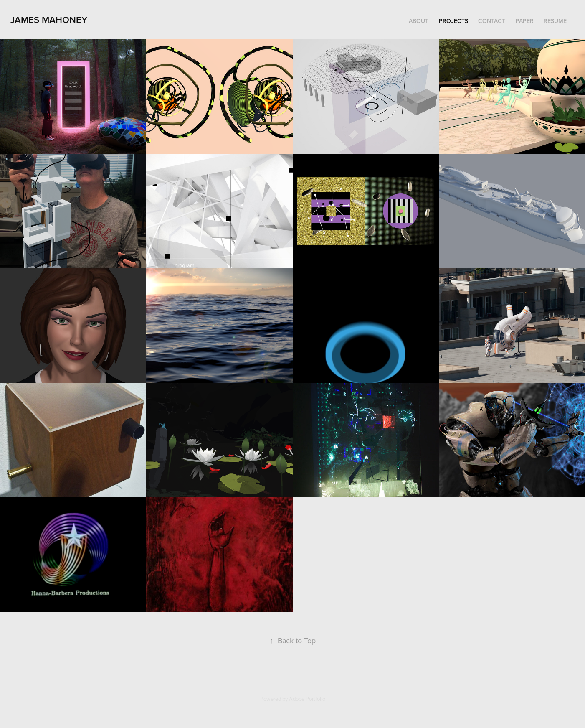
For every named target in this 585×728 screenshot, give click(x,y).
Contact (492, 21)
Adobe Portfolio (307, 699)
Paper (525, 21)
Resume (555, 21)
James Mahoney (49, 20)
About (419, 21)
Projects (453, 21)
